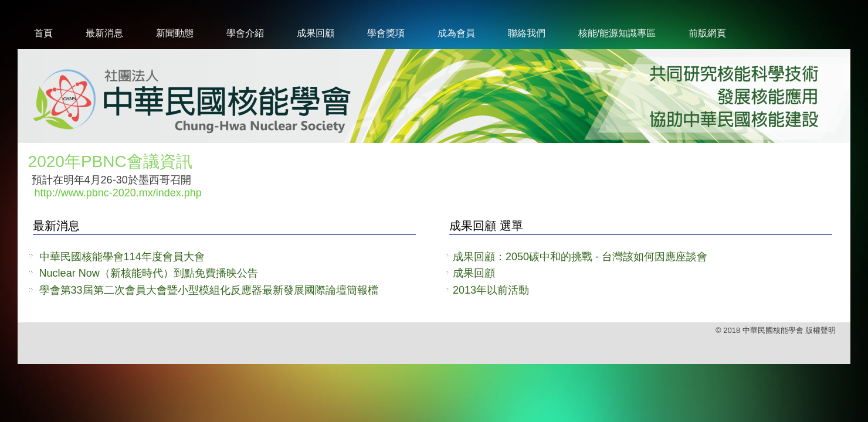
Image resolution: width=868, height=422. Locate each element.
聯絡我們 (527, 33)
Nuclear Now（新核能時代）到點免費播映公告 (149, 273)
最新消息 (104, 33)
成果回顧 (316, 33)
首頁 (43, 33)
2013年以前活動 (491, 290)
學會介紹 (245, 33)
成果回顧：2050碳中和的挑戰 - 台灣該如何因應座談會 (580, 257)
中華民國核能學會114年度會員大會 (122, 257)
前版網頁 (707, 33)
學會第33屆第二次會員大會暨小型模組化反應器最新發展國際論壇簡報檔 (209, 290)
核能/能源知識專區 (617, 33)
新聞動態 (175, 33)
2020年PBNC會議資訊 (110, 161)
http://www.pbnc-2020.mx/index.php (118, 193)
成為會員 (456, 33)
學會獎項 (386, 33)
